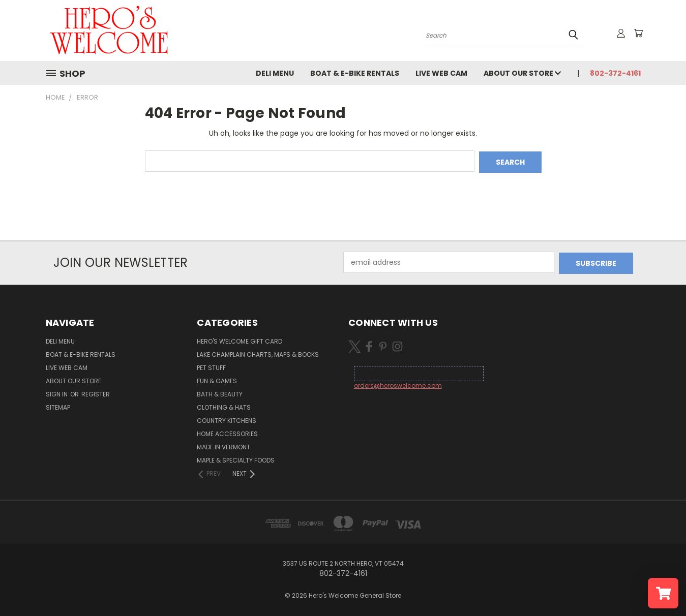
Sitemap (58, 405)
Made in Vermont (223, 445)
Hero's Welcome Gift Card (240, 339)
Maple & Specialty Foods (236, 458)
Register (96, 392)
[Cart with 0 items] (638, 33)
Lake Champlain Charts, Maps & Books (258, 352)
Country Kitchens (227, 419)
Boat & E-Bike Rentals (355, 73)
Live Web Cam (441, 73)
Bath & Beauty (220, 392)
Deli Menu (275, 73)
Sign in (57, 392)
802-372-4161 (615, 73)
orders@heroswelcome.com (398, 383)
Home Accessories (227, 432)
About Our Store (522, 73)
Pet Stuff (211, 366)
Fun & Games (217, 379)
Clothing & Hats (224, 405)
